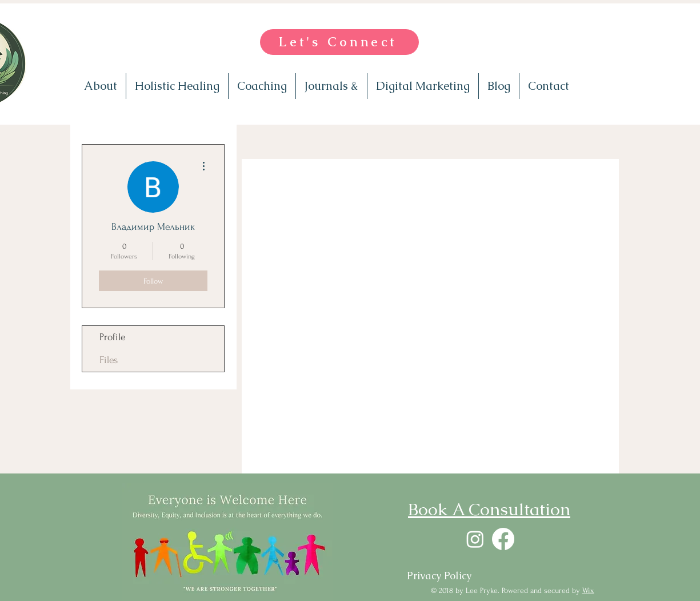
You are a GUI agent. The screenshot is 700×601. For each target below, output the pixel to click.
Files (109, 360)
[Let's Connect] (339, 42)
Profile (113, 337)
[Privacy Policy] (439, 576)
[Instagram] (475, 539)
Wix (588, 590)
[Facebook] (503, 539)
